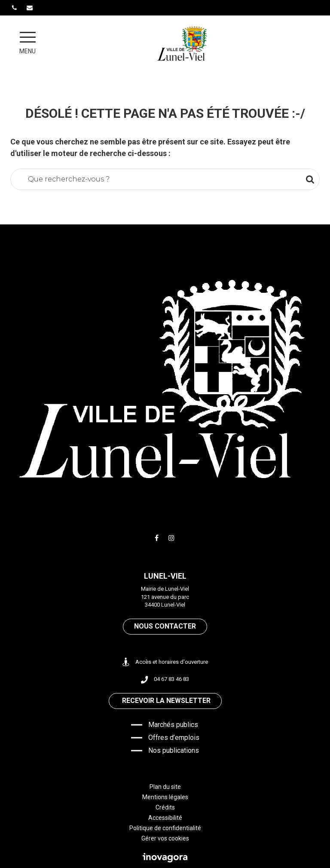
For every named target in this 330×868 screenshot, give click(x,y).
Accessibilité (165, 818)
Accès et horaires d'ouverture (165, 662)
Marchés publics (173, 725)
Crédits (165, 807)
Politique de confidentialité (165, 828)
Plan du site (165, 787)
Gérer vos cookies (165, 838)
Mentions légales (165, 797)
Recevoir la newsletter (166, 701)
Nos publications (174, 750)
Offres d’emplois (174, 738)
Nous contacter (165, 626)
